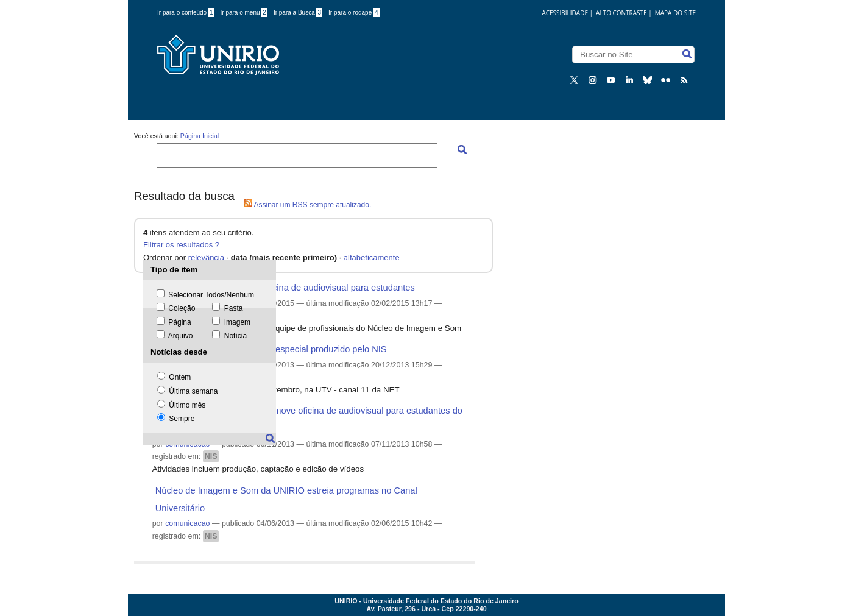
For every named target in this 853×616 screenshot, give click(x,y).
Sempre (182, 419)
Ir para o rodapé (354, 12)
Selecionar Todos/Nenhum (211, 295)
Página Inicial (200, 136)
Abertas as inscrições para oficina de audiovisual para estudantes (285, 288)
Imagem (237, 322)
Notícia (235, 336)
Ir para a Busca (298, 12)
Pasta (234, 308)
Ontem (180, 377)
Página (179, 322)
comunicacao (187, 523)
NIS (211, 456)
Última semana (193, 391)
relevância (206, 257)
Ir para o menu (244, 12)
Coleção (182, 308)
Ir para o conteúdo (186, 12)
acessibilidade (565, 13)
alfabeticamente (372, 257)
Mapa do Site (675, 13)
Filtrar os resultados (178, 245)
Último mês (187, 405)
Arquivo (181, 336)
